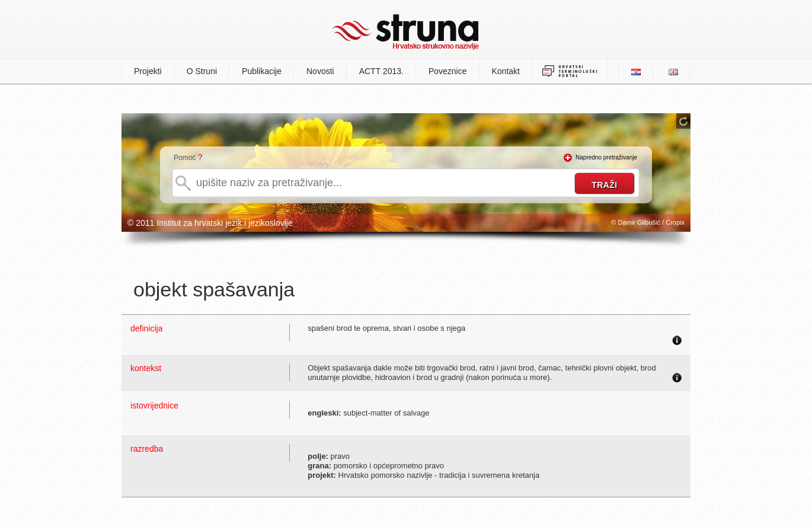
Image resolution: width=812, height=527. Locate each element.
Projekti (148, 71)
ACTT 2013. (381, 71)
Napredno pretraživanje (606, 157)
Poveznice (448, 71)
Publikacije (262, 71)
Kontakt (506, 71)
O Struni (202, 71)
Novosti (320, 71)
